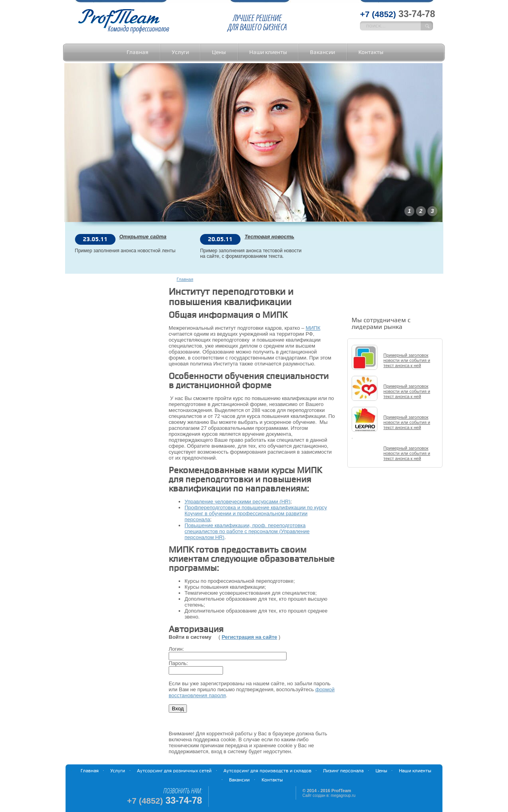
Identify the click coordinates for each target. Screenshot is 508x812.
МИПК (313, 328)
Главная (138, 52)
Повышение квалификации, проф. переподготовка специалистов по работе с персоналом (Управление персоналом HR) (247, 531)
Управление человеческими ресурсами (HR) (238, 502)
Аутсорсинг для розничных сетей (174, 771)
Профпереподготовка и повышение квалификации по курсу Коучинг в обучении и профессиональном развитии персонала (256, 513)
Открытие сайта (143, 237)
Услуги (180, 52)
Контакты (371, 52)
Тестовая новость (269, 237)
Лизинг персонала (343, 771)
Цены (219, 52)
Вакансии (322, 52)
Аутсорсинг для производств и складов (267, 771)
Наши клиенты (268, 52)
